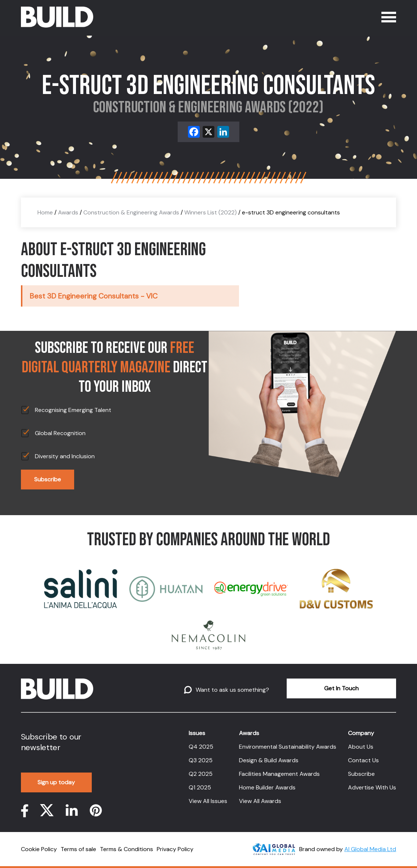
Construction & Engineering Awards (131, 212)
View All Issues (208, 801)
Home (45, 212)
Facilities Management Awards (279, 774)
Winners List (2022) (211, 212)
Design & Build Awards (269, 760)
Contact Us (363, 760)
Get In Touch (341, 688)
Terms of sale (78, 849)
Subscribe (48, 479)
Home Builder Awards (267, 787)
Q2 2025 (201, 774)
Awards (68, 212)
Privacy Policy (175, 849)
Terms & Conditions (126, 849)
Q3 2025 (201, 760)
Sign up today (56, 782)
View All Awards (260, 801)
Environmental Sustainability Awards (288, 747)
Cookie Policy (39, 849)
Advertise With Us (372, 787)
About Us (361, 747)
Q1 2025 (200, 787)
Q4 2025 (201, 747)
